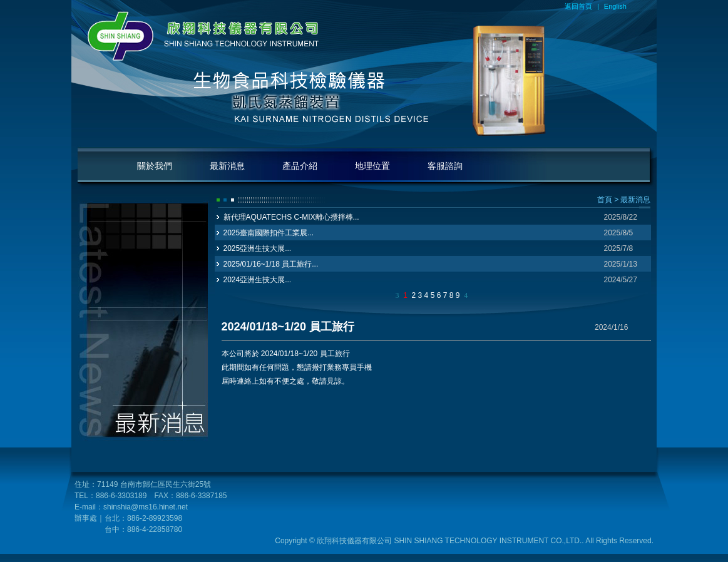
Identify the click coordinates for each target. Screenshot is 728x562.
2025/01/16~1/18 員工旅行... (271, 264)
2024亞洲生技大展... (258, 280)
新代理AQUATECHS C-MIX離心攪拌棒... (291, 217)
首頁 (605, 200)
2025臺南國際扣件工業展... (269, 233)
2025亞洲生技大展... (258, 248)
